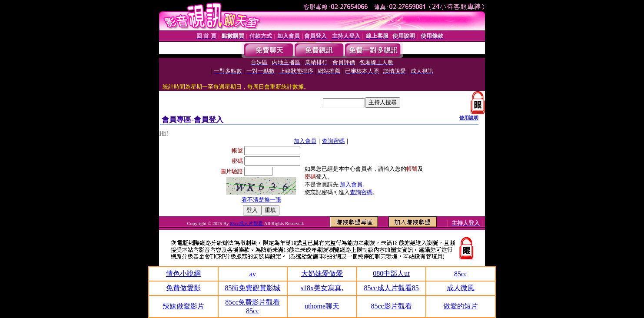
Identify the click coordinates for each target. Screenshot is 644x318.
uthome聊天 (322, 306)
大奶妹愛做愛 (322, 273)
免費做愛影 (183, 288)
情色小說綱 (183, 273)
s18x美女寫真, (322, 288)
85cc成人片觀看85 (391, 288)
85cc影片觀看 (391, 306)
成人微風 (461, 288)
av (253, 274)
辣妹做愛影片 (183, 306)
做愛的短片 (461, 306)
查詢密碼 (333, 141)
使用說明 (469, 118)
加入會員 (305, 141)
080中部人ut (391, 273)
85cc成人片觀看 (247, 223)
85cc (461, 274)
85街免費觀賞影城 (252, 288)
